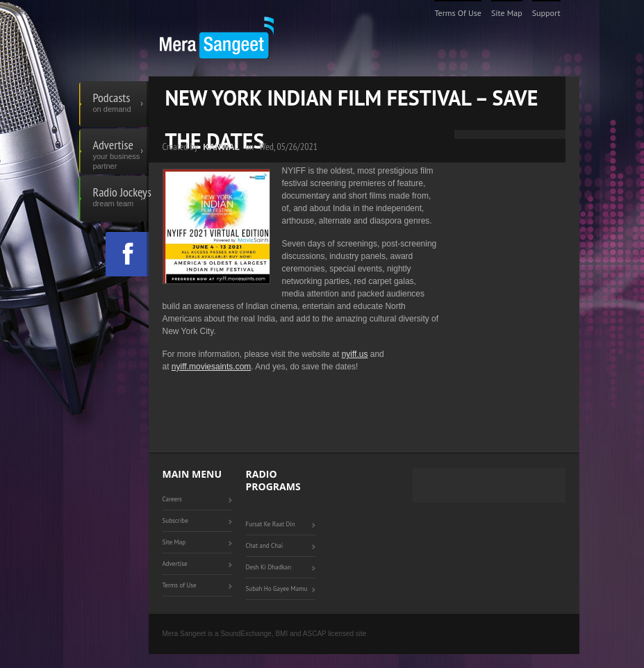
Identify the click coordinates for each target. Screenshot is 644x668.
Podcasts (121, 104)
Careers (172, 499)
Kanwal (221, 147)
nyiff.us (355, 354)
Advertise (121, 151)
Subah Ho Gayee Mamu (277, 588)
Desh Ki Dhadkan (269, 567)
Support (546, 13)
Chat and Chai (265, 545)
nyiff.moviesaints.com (212, 367)
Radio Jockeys (121, 199)
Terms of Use (458, 13)
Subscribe (175, 520)
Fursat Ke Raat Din (271, 524)
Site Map (507, 13)
